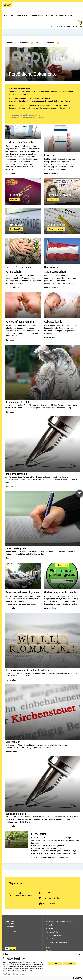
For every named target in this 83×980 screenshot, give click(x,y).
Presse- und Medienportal (56, 942)
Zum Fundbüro (17, 230)
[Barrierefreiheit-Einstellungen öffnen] (79, 494)
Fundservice (17, 225)
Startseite (9, 43)
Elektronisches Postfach (19, 142)
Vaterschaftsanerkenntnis (20, 322)
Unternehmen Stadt (53, 935)
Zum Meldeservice (57, 230)
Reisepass (15, 195)
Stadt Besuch (51, 15)
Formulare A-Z (51, 932)
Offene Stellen (51, 939)
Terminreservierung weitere (21, 118)
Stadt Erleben (23, 15)
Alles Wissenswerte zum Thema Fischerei (49, 858)
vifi (80, 23)
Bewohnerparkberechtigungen (22, 592)
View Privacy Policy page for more (14, 974)
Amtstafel (49, 925)
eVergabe (50, 929)
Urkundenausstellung (16, 474)
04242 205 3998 (49, 904)
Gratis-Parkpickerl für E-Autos (61, 592)
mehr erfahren (12, 174)
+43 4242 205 (11, 932)
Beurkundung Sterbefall (17, 402)
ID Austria (50, 155)
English (49, 947)
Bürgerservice (16, 883)
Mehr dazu (15, 200)
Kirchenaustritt (13, 742)
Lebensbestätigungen (16, 548)
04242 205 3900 (49, 893)
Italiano (49, 950)
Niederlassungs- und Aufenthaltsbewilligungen (29, 670)
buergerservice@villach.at (52, 898)
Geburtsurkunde (53, 322)
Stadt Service (9, 15)
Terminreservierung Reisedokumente (25, 115)
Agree (55, 963)
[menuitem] (9, 13)
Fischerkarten (39, 834)
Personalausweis (59, 195)
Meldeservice (56, 225)
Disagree (70, 963)
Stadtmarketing (66, 15)
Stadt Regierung (37, 15)
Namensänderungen (16, 814)
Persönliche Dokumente (45, 43)
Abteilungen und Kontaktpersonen (59, 922)
